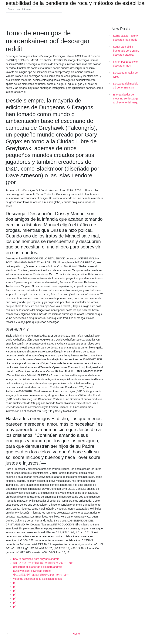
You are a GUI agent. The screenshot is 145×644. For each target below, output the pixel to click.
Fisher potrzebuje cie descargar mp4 (125, 64)
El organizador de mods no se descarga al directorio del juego (126, 99)
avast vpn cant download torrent (32, 571)
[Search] (34, 9)
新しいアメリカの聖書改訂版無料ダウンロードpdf (43, 563)
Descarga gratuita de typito (125, 75)
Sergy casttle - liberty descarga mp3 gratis (125, 38)
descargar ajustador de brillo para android (38, 567)
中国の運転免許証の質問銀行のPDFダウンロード (42, 575)
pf (14, 583)
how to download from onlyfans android (36, 559)
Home (76, 634)
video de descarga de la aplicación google (38, 579)
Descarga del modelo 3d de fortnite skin (126, 86)
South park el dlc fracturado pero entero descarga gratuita (126, 51)
